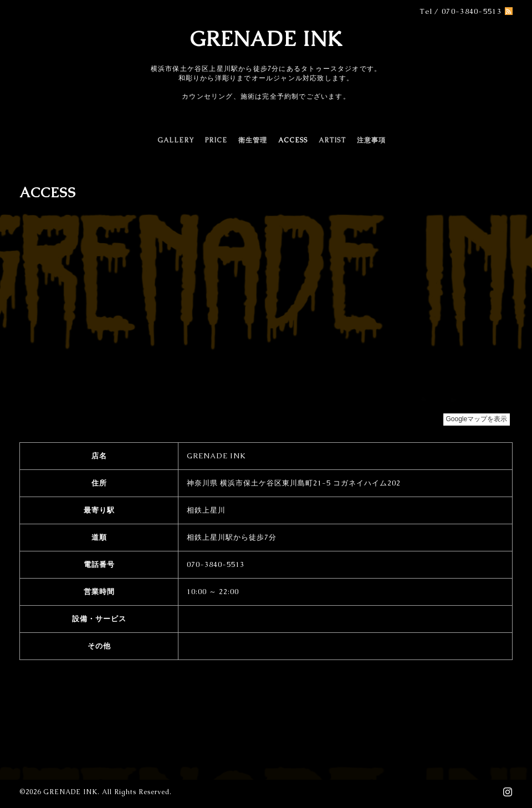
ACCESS (293, 140)
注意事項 (371, 140)
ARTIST (332, 140)
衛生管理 (253, 140)
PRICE (216, 140)
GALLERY (176, 140)
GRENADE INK (266, 39)
